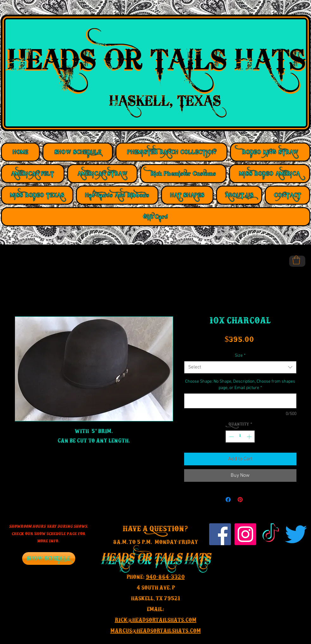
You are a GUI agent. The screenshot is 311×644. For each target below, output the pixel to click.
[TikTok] (271, 534)
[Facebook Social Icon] (220, 534)
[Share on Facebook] (228, 500)
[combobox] (240, 367)
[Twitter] (296, 534)
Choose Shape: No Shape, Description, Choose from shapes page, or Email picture (240, 385)
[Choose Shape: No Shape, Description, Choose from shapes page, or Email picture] (240, 401)
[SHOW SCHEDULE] (49, 558)
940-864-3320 (165, 578)
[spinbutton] (240, 437)
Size (240, 356)
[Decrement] (231, 437)
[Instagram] (245, 534)
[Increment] (250, 437)
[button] (296, 260)
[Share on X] (252, 500)
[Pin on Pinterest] (240, 500)
